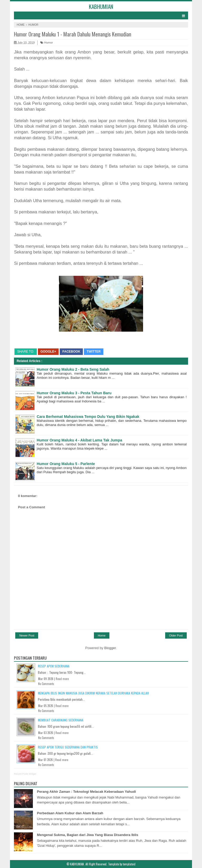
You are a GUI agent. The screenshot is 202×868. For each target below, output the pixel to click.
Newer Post (27, 635)
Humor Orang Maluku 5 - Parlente (66, 464)
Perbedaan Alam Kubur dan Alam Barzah (70, 813)
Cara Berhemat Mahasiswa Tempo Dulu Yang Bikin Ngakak (88, 417)
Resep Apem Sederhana (54, 666)
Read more (62, 679)
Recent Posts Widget (25, 774)
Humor (47, 42)
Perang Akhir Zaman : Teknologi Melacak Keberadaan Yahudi (87, 792)
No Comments (46, 684)
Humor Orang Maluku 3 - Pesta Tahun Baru (74, 393)
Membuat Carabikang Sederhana (61, 720)
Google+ (48, 352)
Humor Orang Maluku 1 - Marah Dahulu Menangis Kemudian (73, 34)
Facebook (71, 352)
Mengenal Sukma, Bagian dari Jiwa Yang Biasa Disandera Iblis (88, 835)
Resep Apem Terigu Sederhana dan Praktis (68, 747)
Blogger (110, 648)
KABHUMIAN (101, 6)
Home (102, 635)
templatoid (129, 864)
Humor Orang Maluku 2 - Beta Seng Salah (73, 369)
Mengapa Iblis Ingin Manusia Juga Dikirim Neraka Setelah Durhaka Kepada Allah (93, 693)
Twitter (94, 352)
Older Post (176, 635)
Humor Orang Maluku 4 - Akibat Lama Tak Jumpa (79, 440)
